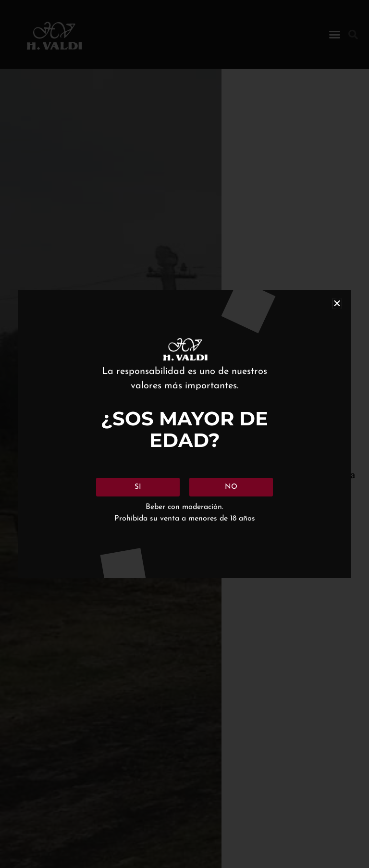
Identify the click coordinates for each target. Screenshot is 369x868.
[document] (184, 434)
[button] (337, 304)
